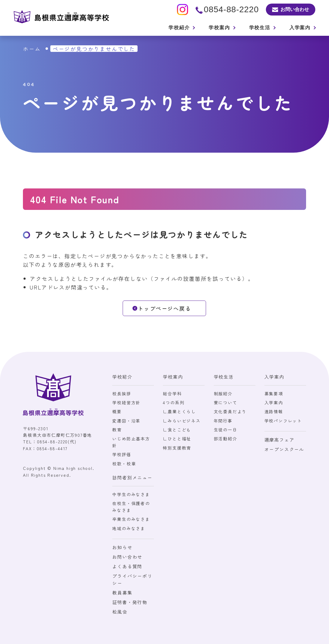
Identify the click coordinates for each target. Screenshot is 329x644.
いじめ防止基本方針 (131, 442)
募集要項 (274, 394)
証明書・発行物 (130, 602)
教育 (117, 430)
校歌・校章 (124, 464)
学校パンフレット (283, 421)
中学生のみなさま (131, 494)
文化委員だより (230, 411)
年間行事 (223, 421)
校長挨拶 (122, 394)
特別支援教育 (177, 448)
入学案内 (274, 402)
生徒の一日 (226, 430)
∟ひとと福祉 (177, 439)
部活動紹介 (226, 439)
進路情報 (274, 411)
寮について (226, 402)
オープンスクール (284, 449)
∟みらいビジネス (182, 421)
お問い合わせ (127, 557)
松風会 (120, 612)
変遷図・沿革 (126, 421)
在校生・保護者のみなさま (131, 507)
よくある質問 (127, 566)
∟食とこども (177, 430)
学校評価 (122, 454)
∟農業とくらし (179, 411)
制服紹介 (223, 394)
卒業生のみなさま (131, 519)
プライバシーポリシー (132, 579)
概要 (117, 411)
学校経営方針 (126, 402)
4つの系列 (174, 402)
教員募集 (122, 593)
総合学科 (172, 394)
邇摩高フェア (279, 440)
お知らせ (122, 547)
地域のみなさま (129, 528)
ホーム (32, 49)
